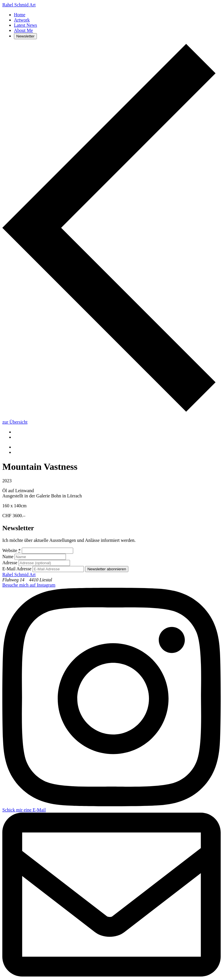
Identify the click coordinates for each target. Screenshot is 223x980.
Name (8, 557)
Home (20, 15)
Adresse (10, 563)
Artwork (22, 20)
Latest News (26, 25)
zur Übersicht (15, 422)
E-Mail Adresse (17, 569)
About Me (23, 30)
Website (11, 550)
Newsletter (25, 36)
